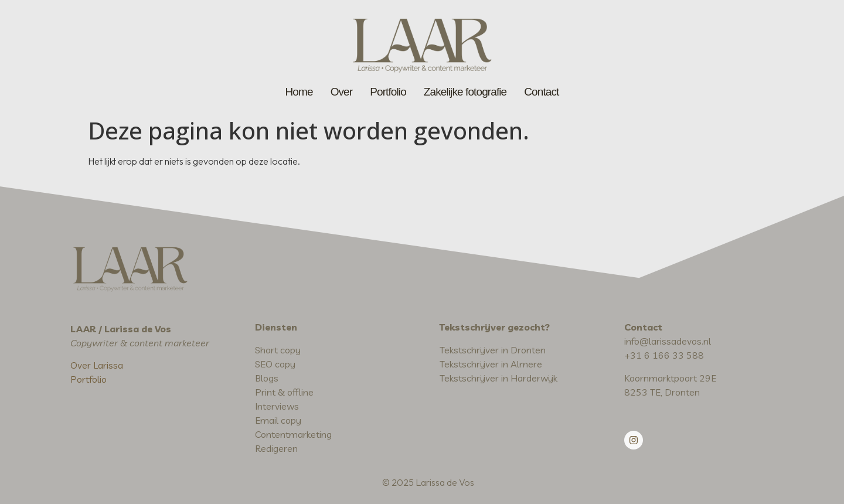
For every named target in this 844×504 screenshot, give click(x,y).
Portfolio (388, 92)
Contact (541, 92)
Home (299, 92)
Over (342, 92)
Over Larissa (97, 365)
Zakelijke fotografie (465, 92)
